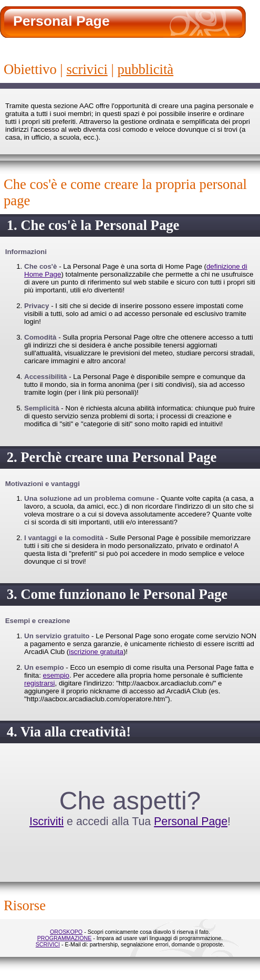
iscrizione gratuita (96, 652)
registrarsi (40, 683)
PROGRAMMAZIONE (65, 938)
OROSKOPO (66, 932)
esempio (56, 675)
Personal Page (191, 821)
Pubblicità (146, 69)
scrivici (87, 69)
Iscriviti (46, 821)
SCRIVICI (48, 944)
